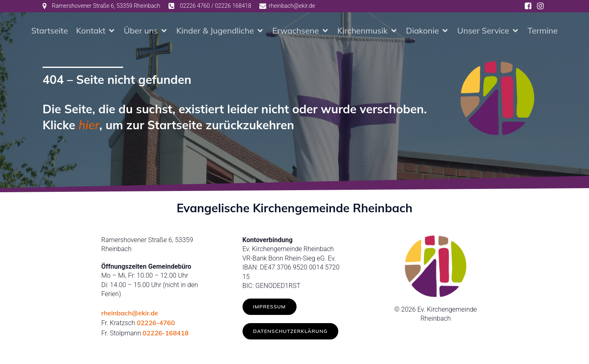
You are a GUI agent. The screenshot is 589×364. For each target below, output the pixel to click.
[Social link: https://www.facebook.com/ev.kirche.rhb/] (528, 6)
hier (89, 125)
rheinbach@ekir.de (130, 313)
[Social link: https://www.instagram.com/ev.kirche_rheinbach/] (540, 6)
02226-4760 (156, 323)
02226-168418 (166, 333)
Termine (543, 30)
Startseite (50, 30)
